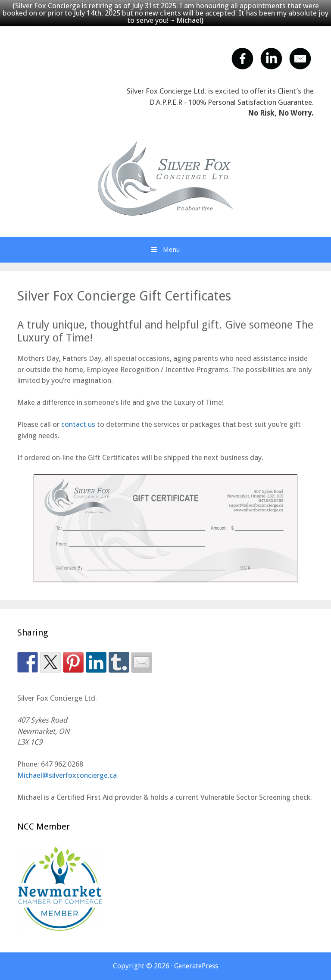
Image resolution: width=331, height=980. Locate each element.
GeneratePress (196, 966)
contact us (78, 424)
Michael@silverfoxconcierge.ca (67, 775)
